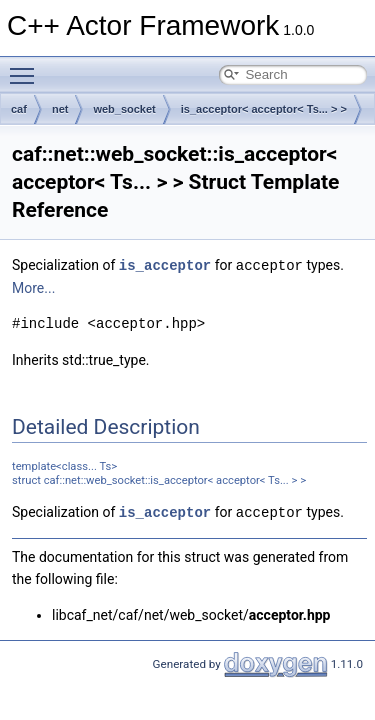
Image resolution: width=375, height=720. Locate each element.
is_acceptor (165, 264)
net (60, 109)
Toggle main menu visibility (27, 67)
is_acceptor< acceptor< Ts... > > (264, 109)
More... (33, 287)
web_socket (124, 109)
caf (19, 109)
